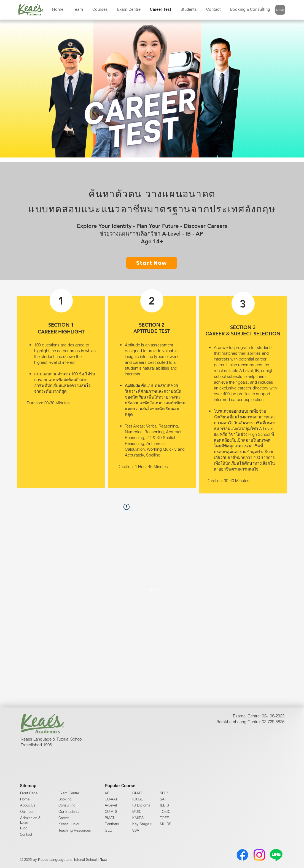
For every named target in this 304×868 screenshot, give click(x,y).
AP (107, 793)
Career (64, 818)
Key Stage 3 (142, 824)
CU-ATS (111, 811)
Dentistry (112, 824)
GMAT (137, 793)
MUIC (137, 811)
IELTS (164, 805)
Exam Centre (69, 793)
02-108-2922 (273, 716)
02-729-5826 (273, 722)
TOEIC (165, 811)
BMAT (110, 818)
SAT (163, 799)
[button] (250, 9)
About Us (28, 805)
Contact (26, 834)
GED (108, 830)
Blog (24, 828)
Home (25, 799)
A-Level (111, 805)
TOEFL (165, 818)
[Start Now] (152, 263)
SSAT (137, 830)
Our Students (69, 811)
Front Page (29, 793)
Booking (65, 799)
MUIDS (166, 824)
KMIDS (138, 818)
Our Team (28, 811)
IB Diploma (141, 805)
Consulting (67, 805)
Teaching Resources (75, 830)
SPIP (164, 793)
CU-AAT (111, 799)
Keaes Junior (69, 824)
